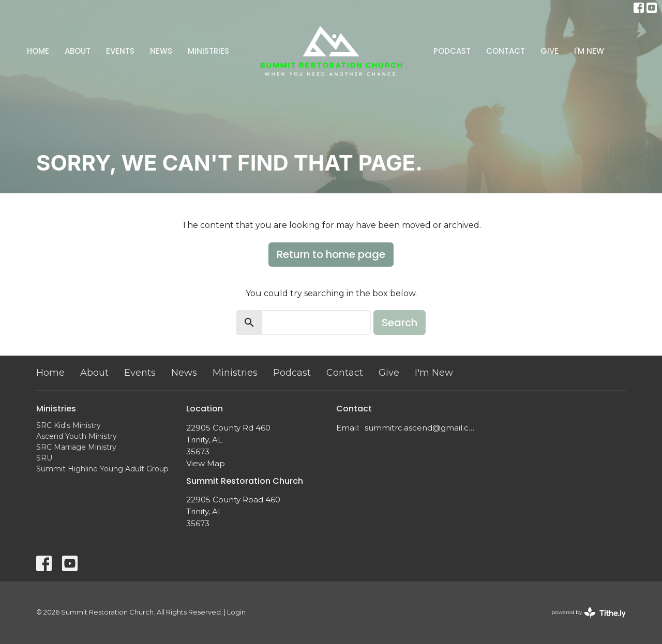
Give (550, 51)
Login (236, 612)
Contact (506, 51)
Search (400, 323)
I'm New (589, 51)
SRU (44, 458)
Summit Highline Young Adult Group (102, 469)
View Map (206, 463)
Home (38, 51)
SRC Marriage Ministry (76, 447)
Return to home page (331, 254)
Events (120, 51)
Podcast (452, 51)
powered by (589, 613)
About (78, 51)
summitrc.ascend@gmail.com (420, 428)
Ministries (208, 51)
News (161, 51)
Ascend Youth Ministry (77, 436)
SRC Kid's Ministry (69, 425)
